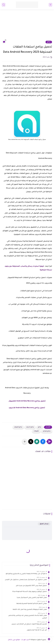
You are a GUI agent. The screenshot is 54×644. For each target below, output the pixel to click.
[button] (43, 442)
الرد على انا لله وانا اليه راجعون (37, 630)
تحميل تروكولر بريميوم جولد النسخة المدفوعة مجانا (30, 592)
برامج (49, 42)
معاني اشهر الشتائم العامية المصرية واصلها (32, 604)
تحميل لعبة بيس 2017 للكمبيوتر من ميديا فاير (31, 586)
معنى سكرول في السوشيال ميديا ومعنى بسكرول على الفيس (26, 580)
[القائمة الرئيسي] (50, 5)
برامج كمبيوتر (18, 427)
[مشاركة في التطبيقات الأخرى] (25, 442)
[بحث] (4, 5)
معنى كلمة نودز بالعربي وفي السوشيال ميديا (32, 598)
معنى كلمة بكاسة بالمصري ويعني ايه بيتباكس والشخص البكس (28, 617)
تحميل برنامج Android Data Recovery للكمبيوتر (27, 401)
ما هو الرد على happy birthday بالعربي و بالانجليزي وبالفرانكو (26, 574)
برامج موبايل (47, 431)
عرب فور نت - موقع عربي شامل (18, 640)
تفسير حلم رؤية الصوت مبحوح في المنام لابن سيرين (29, 624)
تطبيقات (36, 431)
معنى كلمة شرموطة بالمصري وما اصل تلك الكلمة (30, 610)
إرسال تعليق (44, 524)
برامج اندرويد (30, 427)
